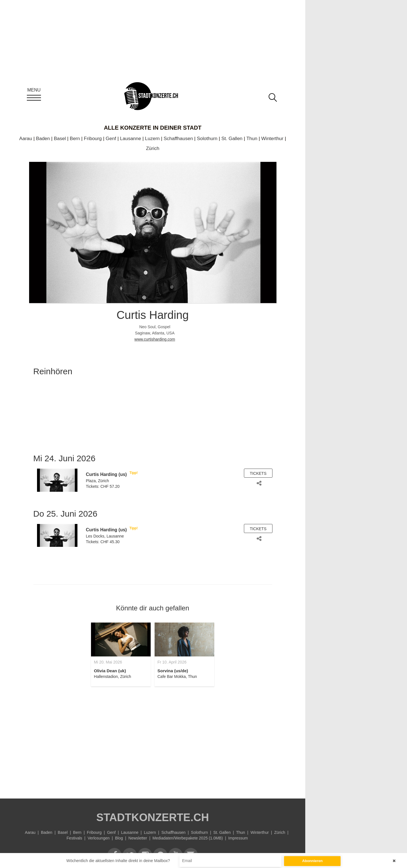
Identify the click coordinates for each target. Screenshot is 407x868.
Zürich (152, 148)
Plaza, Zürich (98, 481)
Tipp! (134, 473)
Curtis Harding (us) (106, 474)
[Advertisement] (153, 739)
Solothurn (207, 139)
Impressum (238, 838)
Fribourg (93, 139)
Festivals (74, 838)
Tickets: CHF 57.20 (103, 486)
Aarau (26, 139)
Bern (75, 139)
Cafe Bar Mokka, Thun (177, 676)
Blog (119, 838)
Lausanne (131, 139)
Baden (43, 139)
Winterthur (272, 139)
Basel (60, 139)
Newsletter (138, 838)
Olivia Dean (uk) (110, 671)
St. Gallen (232, 139)
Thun (252, 139)
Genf (111, 139)
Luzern (152, 139)
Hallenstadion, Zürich (112, 676)
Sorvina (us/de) (173, 671)
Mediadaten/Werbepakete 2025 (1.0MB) (188, 838)
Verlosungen (99, 838)
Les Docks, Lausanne (105, 536)
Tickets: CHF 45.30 (103, 542)
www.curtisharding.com (155, 339)
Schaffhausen (178, 139)
